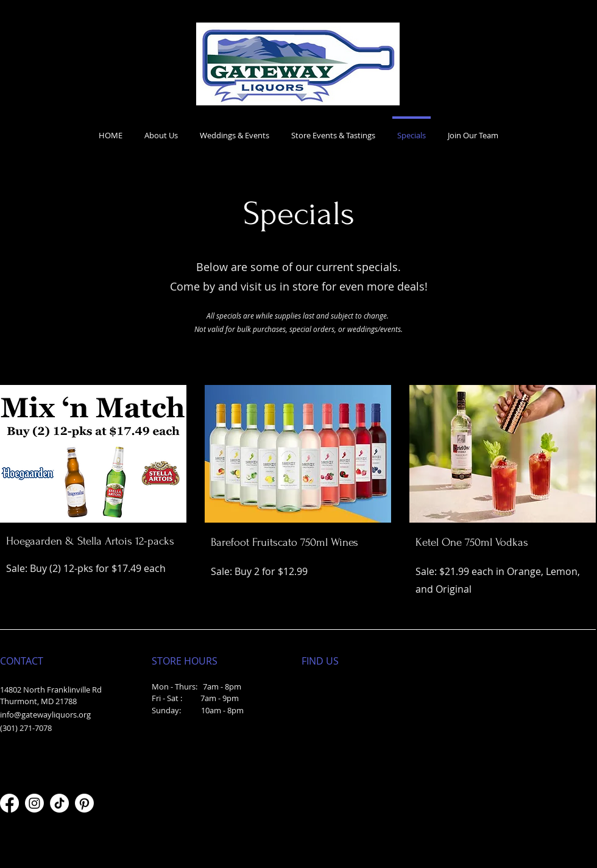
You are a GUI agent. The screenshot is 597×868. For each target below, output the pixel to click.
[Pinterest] (84, 803)
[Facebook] (9, 803)
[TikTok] (59, 803)
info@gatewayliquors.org (45, 715)
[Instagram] (34, 803)
